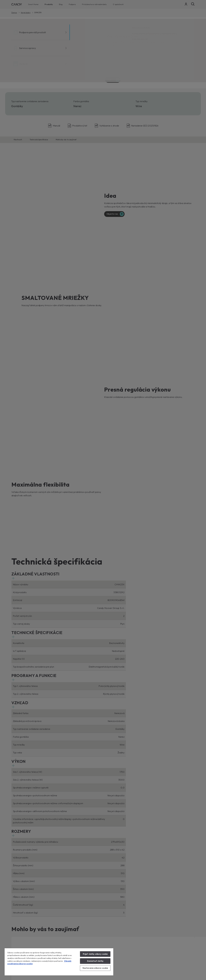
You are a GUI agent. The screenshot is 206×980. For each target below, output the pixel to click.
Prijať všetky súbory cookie (95, 954)
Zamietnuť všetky (95, 961)
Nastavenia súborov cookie (95, 968)
